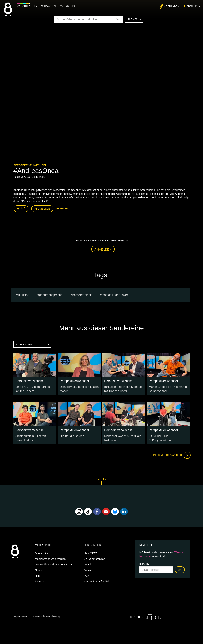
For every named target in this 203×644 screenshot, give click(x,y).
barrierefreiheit (82, 294)
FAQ (86, 574)
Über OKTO (90, 551)
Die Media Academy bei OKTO (53, 562)
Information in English (96, 579)
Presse (88, 568)
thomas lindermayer (115, 294)
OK (180, 568)
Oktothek (25, 6)
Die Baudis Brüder (71, 434)
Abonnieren (42, 208)
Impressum (20, 614)
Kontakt (88, 562)
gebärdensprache (51, 294)
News (38, 568)
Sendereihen (43, 551)
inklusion (23, 294)
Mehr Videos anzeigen (171, 453)
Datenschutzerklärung (46, 614)
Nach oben (101, 480)
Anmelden (103, 249)
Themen (135, 19)
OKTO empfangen (94, 557)
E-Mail (144, 562)
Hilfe (38, 574)
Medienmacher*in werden (50, 557)
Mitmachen (49, 6)
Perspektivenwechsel (30, 165)
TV (37, 6)
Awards (39, 579)
